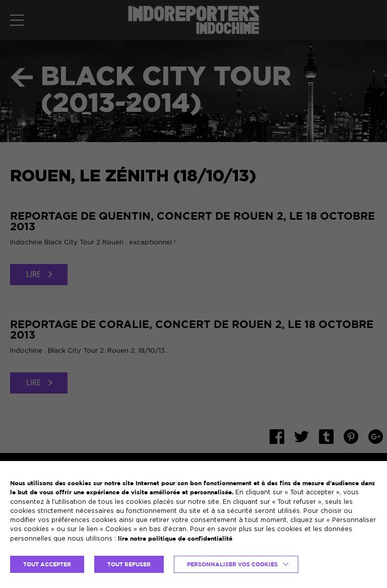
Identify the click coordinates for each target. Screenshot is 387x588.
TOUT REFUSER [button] (129, 564)
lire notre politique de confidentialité (175, 538)
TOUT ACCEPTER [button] (47, 564)
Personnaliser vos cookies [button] (232, 564)
